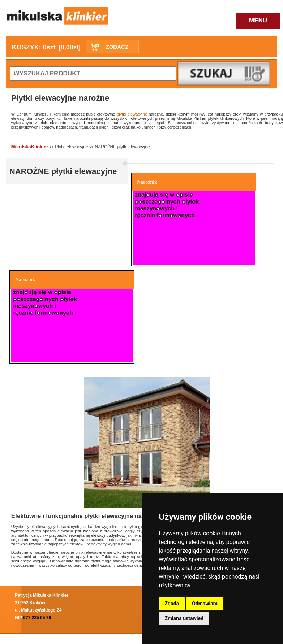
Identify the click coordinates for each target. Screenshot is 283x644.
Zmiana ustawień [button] (184, 618)
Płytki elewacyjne (71, 147)
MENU (258, 20)
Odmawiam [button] (205, 604)
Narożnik (147, 182)
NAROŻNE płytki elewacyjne (123, 147)
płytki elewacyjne (132, 114)
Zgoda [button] (172, 604)
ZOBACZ (117, 47)
